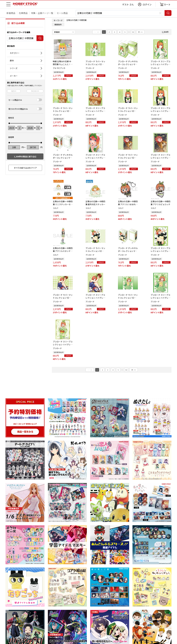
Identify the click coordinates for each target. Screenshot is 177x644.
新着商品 (11, 13)
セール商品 (62, 13)
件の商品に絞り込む (25, 156)
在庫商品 (23, 13)
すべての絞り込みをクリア (25, 168)
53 (133, 32)
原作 (12, 61)
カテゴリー (15, 53)
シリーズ (14, 68)
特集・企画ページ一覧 (42, 13)
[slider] (9, 123)
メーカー (14, 76)
